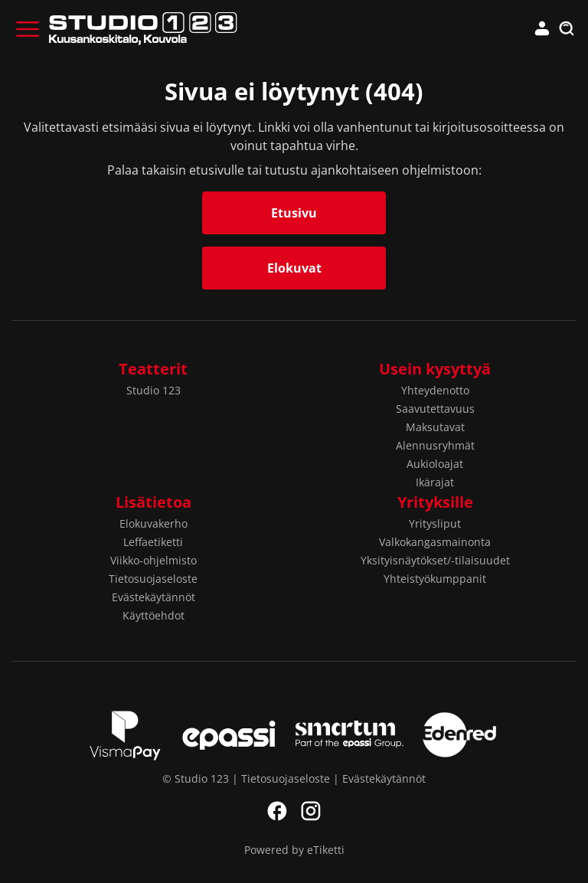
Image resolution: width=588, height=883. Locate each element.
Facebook (277, 811)
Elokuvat (294, 268)
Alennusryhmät (435, 445)
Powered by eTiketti (294, 850)
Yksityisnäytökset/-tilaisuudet (435, 560)
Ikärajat (435, 482)
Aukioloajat (435, 464)
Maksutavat (435, 427)
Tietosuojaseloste (153, 579)
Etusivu (294, 213)
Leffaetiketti (153, 542)
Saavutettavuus (435, 409)
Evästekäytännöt (154, 597)
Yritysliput (435, 523)
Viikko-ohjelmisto (154, 560)
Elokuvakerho (154, 523)
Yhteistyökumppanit (435, 579)
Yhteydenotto (435, 390)
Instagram (311, 811)
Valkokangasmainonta (435, 542)
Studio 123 (154, 390)
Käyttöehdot (154, 615)
